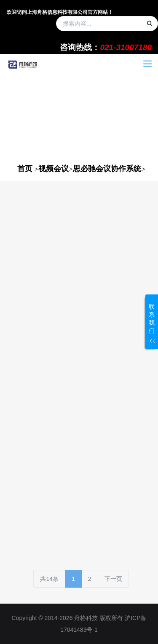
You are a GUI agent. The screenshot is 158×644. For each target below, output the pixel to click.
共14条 (49, 579)
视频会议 (54, 169)
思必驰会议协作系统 (107, 169)
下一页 (113, 579)
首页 (25, 169)
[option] (79, 117)
